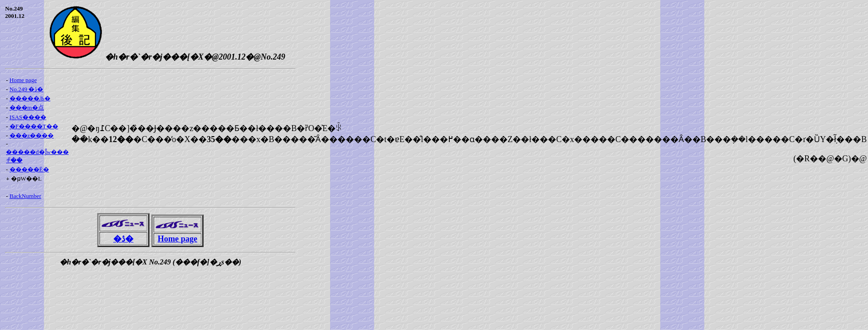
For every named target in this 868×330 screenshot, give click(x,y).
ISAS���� (28, 117)
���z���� (32, 135)
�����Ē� (29, 169)
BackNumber (25, 196)
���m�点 (27, 107)
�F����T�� (34, 126)
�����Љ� (30, 98)
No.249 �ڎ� (27, 89)
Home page (23, 80)
